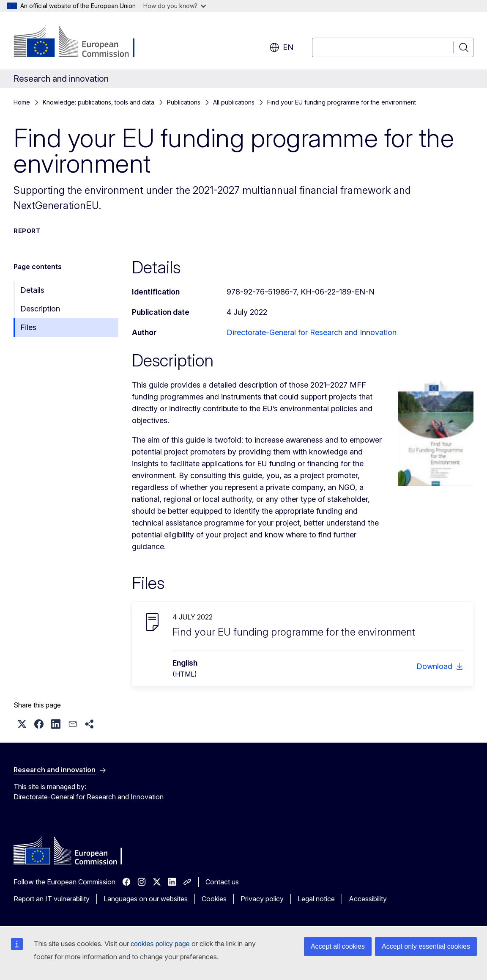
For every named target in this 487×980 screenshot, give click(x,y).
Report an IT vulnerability (52, 899)
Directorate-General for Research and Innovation (312, 332)
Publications (184, 102)
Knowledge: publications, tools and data (98, 102)
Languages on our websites (146, 899)
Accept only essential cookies (426, 946)
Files (28, 327)
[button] (22, 724)
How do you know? (175, 6)
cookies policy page (160, 944)
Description (40, 309)
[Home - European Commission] (82, 42)
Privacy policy (262, 899)
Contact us (222, 882)
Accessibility (368, 899)
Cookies (214, 899)
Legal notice (316, 899)
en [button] (281, 47)
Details (32, 290)
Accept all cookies (338, 946)
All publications (234, 102)
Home (22, 102)
